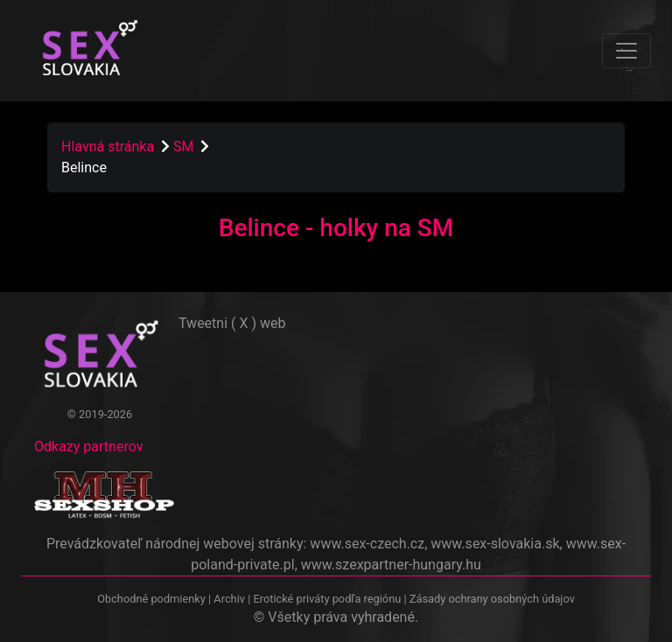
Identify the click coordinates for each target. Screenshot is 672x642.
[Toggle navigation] (626, 51)
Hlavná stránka (108, 147)
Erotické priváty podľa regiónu (327, 599)
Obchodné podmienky (153, 599)
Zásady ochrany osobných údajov (492, 599)
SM (185, 147)
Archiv (229, 599)
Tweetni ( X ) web (232, 323)
